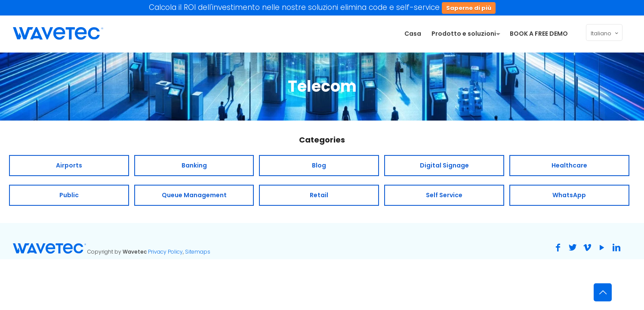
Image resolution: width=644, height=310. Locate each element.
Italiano (605, 33)
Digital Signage (444, 165)
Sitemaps (198, 252)
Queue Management (194, 195)
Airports (69, 165)
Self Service (444, 195)
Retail (319, 195)
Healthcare (569, 165)
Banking (194, 165)
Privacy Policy (165, 252)
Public (69, 195)
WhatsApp (569, 195)
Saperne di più (469, 8)
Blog (319, 165)
